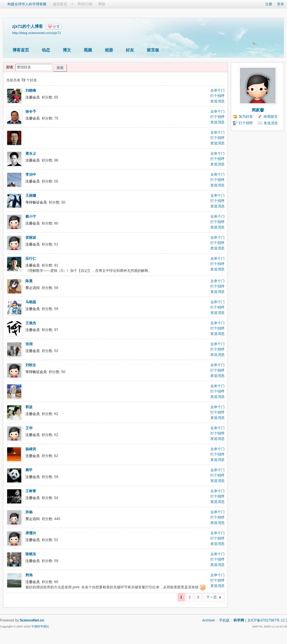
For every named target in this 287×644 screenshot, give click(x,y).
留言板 (153, 50)
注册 (269, 4)
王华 (29, 428)
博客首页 (21, 50)
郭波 (29, 407)
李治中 (31, 175)
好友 (130, 50)
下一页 (212, 597)
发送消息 (217, 101)
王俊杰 (31, 323)
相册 (109, 50)
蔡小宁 (31, 217)
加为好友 (246, 117)
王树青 (31, 491)
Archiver (209, 620)
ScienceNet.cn (32, 620)
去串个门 (217, 91)
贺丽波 (31, 238)
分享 (56, 27)
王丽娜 (31, 196)
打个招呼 (217, 96)
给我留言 (271, 117)
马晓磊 (31, 302)
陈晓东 (31, 554)
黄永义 (31, 154)
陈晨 (29, 281)
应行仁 (31, 259)
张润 (29, 344)
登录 (280, 4)
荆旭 (29, 575)
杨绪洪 (31, 449)
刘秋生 (31, 365)
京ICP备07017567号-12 (266, 620)
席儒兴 (31, 533)
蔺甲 (29, 470)
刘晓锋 (31, 91)
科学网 (239, 620)
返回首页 (60, 4)
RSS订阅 (85, 4)
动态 (46, 50)
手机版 (224, 620)
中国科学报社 (40, 626)
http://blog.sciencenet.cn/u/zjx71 (37, 33)
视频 (88, 50)
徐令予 (31, 112)
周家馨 (258, 110)
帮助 (102, 4)
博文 (67, 50)
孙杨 (29, 512)
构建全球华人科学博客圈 (27, 4)
